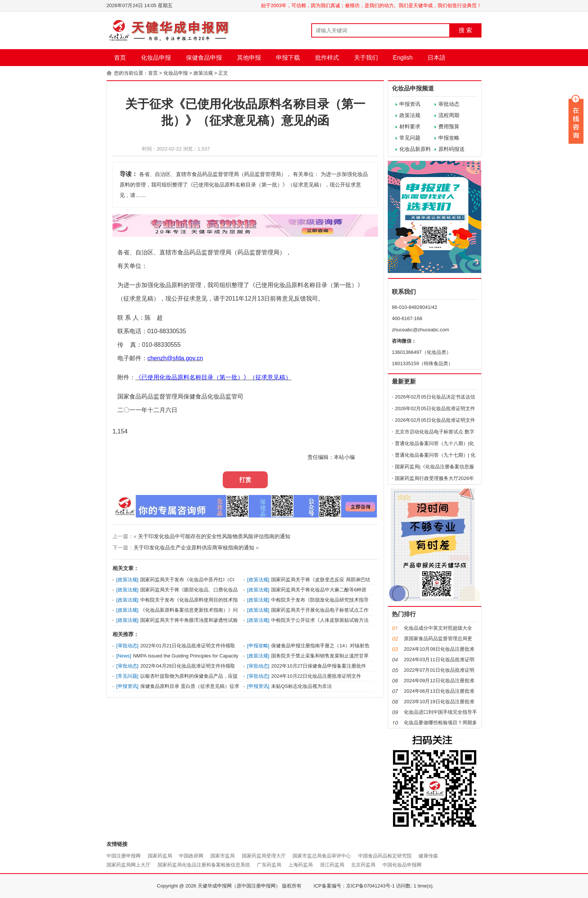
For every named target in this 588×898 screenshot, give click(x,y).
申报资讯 (410, 104)
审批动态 (449, 104)
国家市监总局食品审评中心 (322, 856)
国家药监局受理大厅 (264, 856)
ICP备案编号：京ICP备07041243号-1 (354, 886)
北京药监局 (363, 865)
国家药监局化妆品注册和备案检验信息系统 (204, 865)
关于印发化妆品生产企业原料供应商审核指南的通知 (194, 548)
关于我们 (366, 58)
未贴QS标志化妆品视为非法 (301, 686)
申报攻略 (449, 138)
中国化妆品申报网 (402, 865)
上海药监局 (301, 865)
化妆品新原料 (415, 149)
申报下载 (288, 58)
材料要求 (410, 126)
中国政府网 (191, 856)
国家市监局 (223, 856)
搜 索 (465, 30)
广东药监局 (269, 865)
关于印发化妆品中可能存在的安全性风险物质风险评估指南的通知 (214, 536)
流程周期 (449, 115)
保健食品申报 (204, 58)
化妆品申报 (156, 58)
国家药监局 (160, 856)
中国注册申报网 (124, 856)
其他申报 (249, 58)
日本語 (436, 58)
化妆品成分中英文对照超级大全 (438, 628)
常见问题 (410, 138)
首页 (120, 58)
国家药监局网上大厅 (128, 865)
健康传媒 (428, 856)
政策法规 (203, 73)
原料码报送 (451, 149)
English (403, 58)
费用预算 (449, 126)
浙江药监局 (332, 865)
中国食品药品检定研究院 (385, 856)
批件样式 (327, 58)
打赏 (245, 480)
